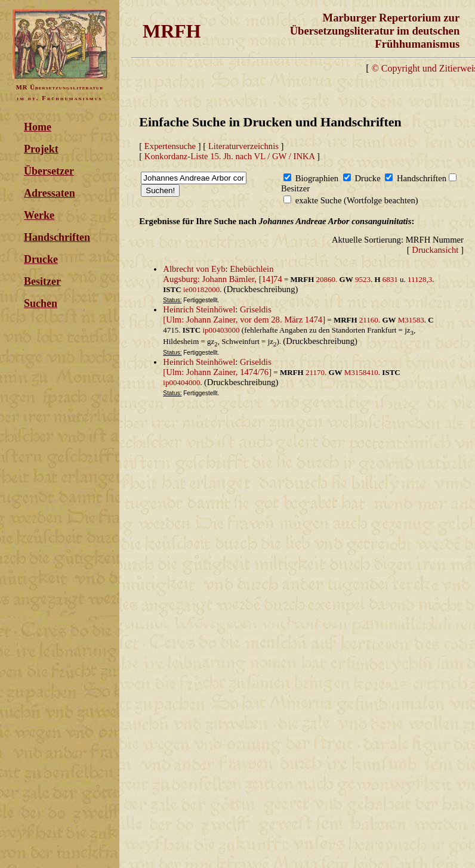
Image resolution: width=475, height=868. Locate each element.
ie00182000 (201, 289)
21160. (371, 320)
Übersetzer (49, 171)
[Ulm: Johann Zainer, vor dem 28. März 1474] (244, 320)
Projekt (41, 149)
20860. (328, 279)
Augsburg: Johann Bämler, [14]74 (222, 279)
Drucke (41, 259)
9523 (363, 279)
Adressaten (50, 193)
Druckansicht (435, 250)
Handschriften (57, 237)
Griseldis (256, 309)
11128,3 (420, 279)
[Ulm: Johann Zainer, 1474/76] (217, 372)
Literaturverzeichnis (243, 146)
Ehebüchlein (252, 269)
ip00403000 (221, 330)
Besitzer (42, 281)
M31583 (411, 320)
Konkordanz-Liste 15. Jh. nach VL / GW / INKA (229, 156)
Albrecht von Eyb (194, 269)
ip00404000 (181, 382)
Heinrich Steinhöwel (199, 309)
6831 (390, 279)
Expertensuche (170, 146)
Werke (39, 215)
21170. (317, 372)
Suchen (41, 303)
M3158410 (361, 372)
